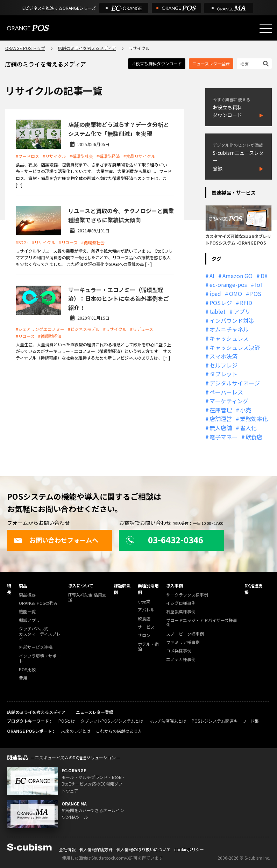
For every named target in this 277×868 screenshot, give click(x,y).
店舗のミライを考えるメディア (87, 48)
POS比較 (27, 670)
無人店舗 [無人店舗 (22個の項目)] (221, 428)
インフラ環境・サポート (40, 659)
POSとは (67, 721)
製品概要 (27, 595)
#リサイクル (54, 156)
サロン (144, 635)
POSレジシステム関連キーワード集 (225, 721)
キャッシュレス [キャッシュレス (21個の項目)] (229, 338)
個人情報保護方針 (96, 849)
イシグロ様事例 (181, 603)
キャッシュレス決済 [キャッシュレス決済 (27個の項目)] (235, 347)
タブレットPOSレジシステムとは (112, 721)
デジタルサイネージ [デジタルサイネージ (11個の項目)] (235, 383)
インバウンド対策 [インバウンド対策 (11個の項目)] (232, 320)
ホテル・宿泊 (148, 647)
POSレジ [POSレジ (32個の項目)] (221, 303)
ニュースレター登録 (211, 63)
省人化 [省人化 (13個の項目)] (248, 428)
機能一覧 (27, 612)
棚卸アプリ (29, 620)
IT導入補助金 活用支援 (87, 597)
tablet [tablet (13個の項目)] (218, 311)
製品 (23, 585)
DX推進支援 (254, 589)
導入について (81, 585)
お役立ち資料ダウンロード (157, 63)
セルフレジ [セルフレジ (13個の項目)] (223, 365)
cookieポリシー (189, 849)
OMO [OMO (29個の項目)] (236, 294)
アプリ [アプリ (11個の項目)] (242, 311)
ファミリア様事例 (183, 642)
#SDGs (22, 242)
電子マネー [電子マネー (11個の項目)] (223, 437)
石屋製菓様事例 (181, 612)
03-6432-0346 (165, 540)
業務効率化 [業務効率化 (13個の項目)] (254, 419)
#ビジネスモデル (84, 329)
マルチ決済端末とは (168, 721)
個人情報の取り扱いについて (143, 849)
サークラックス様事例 (187, 595)
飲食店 (144, 619)
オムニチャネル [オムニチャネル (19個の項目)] (229, 329)
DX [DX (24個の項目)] (264, 276)
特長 (9, 589)
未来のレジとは (76, 731)
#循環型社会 (81, 156)
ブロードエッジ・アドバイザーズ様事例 (202, 623)
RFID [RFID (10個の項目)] (246, 303)
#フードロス (27, 156)
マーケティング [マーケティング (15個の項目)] (229, 401)
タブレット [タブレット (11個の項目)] (223, 374)
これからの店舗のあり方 (119, 731)
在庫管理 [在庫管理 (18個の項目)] (221, 410)
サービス (146, 627)
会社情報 (67, 849)
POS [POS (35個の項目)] (256, 294)
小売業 (144, 602)
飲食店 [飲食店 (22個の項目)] (254, 437)
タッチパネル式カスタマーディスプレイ (40, 634)
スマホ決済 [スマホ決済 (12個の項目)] (223, 356)
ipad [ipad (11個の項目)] (215, 294)
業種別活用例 (148, 589)
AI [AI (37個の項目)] (212, 276)
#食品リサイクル (139, 156)
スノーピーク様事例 (185, 634)
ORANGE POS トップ (25, 48)
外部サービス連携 (36, 647)
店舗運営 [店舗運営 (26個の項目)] (221, 419)
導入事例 (175, 585)
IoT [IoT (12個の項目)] (259, 284)
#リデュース (142, 329)
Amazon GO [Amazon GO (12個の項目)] (237, 276)
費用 (23, 678)
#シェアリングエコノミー (40, 329)
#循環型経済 (108, 156)
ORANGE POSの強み (38, 603)
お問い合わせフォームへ (56, 540)
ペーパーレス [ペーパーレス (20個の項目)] (226, 392)
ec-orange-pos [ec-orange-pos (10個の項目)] (228, 284)
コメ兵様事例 (179, 651)
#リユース (68, 242)
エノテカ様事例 (181, 660)
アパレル (146, 610)
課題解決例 (122, 589)
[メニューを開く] (266, 29)
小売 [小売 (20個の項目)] (246, 410)
